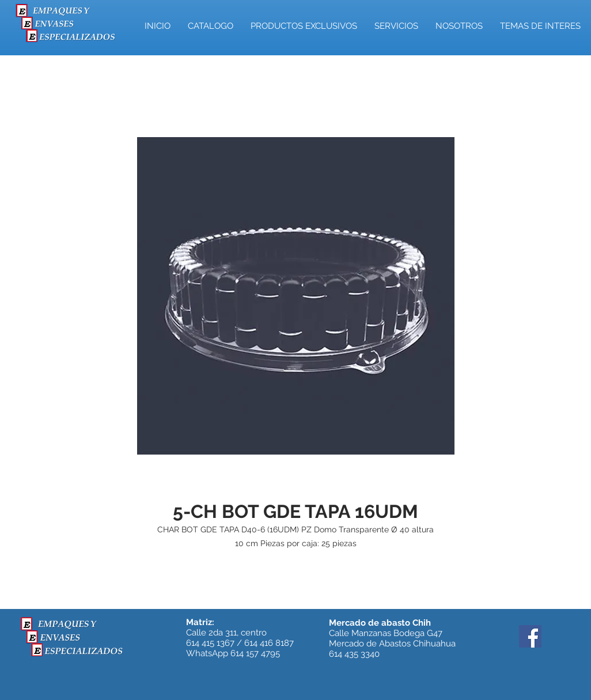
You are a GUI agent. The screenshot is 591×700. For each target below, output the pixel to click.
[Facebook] (530, 636)
